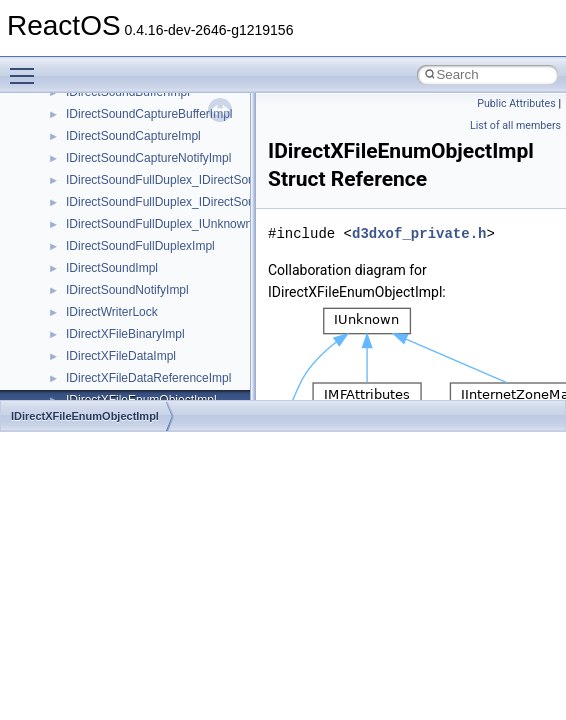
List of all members (515, 125)
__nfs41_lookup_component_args (156, 377)
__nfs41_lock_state (117, 245)
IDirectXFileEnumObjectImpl (85, 416)
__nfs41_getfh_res (115, 135)
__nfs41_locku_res (116, 333)
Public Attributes (516, 103)
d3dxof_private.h (419, 233)
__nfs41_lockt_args (118, 267)
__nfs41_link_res (111, 179)
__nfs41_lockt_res (114, 289)
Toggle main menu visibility (27, 67)
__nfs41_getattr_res (119, 113)
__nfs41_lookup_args (123, 355)
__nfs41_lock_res (113, 223)
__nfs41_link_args (114, 157)
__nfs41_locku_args (119, 311)
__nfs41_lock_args (116, 201)
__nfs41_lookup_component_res (153, 399)
